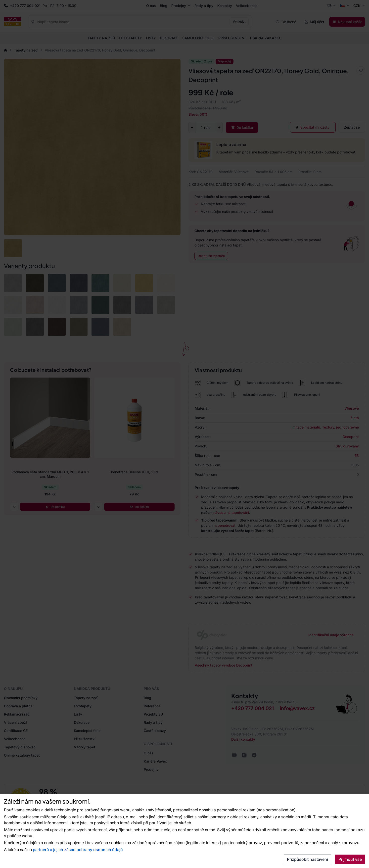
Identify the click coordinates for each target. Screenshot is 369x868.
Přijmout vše (350, 859)
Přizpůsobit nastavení (307, 859)
